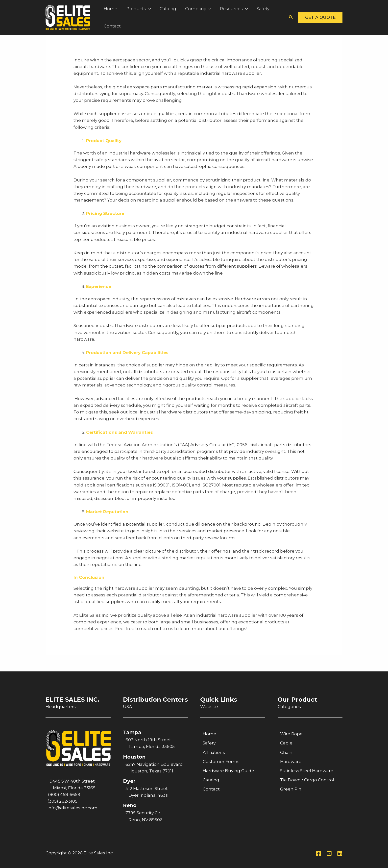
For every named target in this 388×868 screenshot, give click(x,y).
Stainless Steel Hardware (307, 771)
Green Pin (291, 789)
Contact (111, 26)
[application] (145, 9)
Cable (286, 743)
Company (191, 9)
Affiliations (214, 752)
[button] (291, 17)
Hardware (291, 762)
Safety (251, 9)
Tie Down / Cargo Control (307, 780)
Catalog (163, 9)
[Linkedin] (340, 853)
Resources (224, 9)
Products (135, 9)
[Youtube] (329, 853)
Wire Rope (291, 734)
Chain (286, 752)
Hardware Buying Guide (228, 771)
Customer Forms (221, 762)
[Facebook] (318, 853)
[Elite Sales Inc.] (68, 17)
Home (109, 9)
